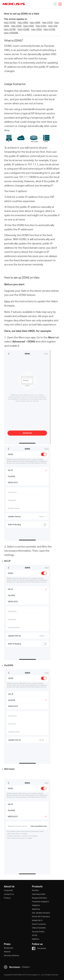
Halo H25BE (24, 29)
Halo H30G (29, 26)
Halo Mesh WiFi (39, 894)
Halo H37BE (49, 29)
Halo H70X (47, 22)
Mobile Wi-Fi (37, 920)
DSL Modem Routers (41, 913)
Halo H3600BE (11, 33)
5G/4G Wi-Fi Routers (41, 916)
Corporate (8, 890)
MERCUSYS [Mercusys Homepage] (14, 4)
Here (7, 301)
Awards (7, 952)
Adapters (36, 905)
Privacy (7, 898)
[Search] (55, 4)
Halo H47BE (10, 22)
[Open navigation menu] (60, 4)
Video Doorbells (39, 928)
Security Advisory (11, 955)
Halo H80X (35, 22)
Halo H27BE (10, 29)
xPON (34, 935)
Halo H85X (36, 29)
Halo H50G (16, 26)
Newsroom (9, 948)
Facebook (39, 948)
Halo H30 (53, 26)
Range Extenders (39, 898)
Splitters (36, 939)
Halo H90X (23, 22)
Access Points (38, 932)
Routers (35, 890)
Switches (36, 909)
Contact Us (9, 894)
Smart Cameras (39, 924)
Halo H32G (41, 26)
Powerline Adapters (40, 902)
